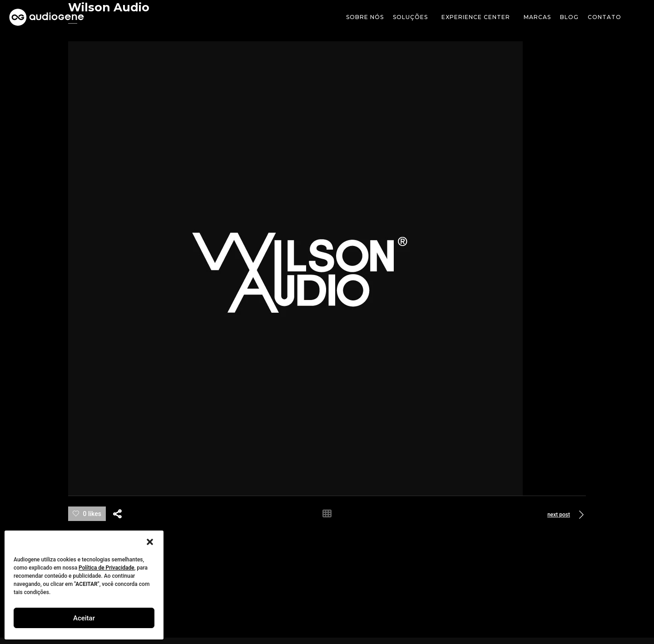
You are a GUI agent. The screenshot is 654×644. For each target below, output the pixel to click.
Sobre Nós (365, 17)
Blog (569, 17)
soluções (413, 17)
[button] (150, 542)
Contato (604, 17)
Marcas (537, 17)
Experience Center (478, 17)
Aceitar (84, 618)
